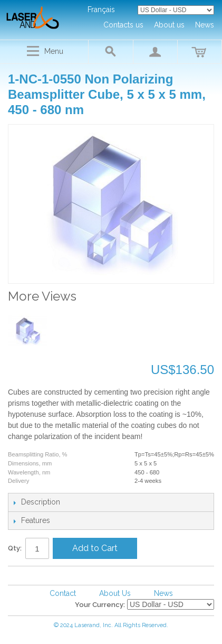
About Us (115, 593)
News (163, 593)
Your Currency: (100, 605)
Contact (63, 593)
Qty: (15, 548)
